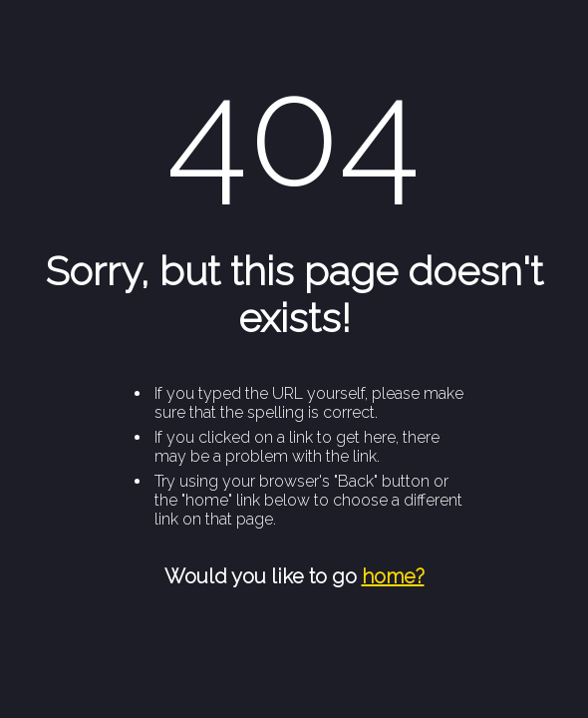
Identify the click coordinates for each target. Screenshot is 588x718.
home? (393, 576)
